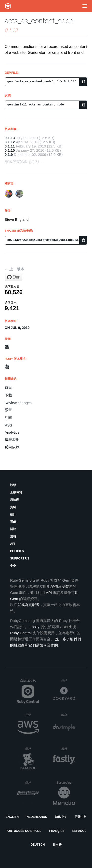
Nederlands (37, 817)
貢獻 (13, 522)
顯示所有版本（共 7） (23, 162)
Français (57, 831)
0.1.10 (10, 150)
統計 (13, 515)
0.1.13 (10, 138)
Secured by (66, 783)
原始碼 (14, 500)
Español (79, 831)
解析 (68, 715)
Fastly (34, 627)
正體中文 (80, 817)
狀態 (13, 485)
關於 (13, 529)
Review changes (18, 403)
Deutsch (38, 845)
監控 (32, 749)
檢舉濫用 (12, 439)
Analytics (12, 432)
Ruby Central (21, 633)
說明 (13, 536)
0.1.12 (10, 142)
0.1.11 (10, 146)
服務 (68, 749)
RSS (8, 425)
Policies (17, 551)
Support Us (20, 559)
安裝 (65, 586)
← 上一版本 (14, 269)
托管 (31, 715)
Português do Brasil (23, 831)
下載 (8, 395)
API (13, 544)
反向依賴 (12, 447)
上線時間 (16, 492)
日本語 (57, 845)
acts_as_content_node (39, 21)
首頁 (8, 388)
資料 (13, 507)
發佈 (54, 586)
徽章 (8, 410)
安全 (13, 566)
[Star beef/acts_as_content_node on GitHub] (13, 277)
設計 (68, 681)
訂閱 (8, 418)
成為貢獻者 (30, 605)
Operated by (29, 682)
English (12, 817)
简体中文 (61, 817)
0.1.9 (9, 154)
